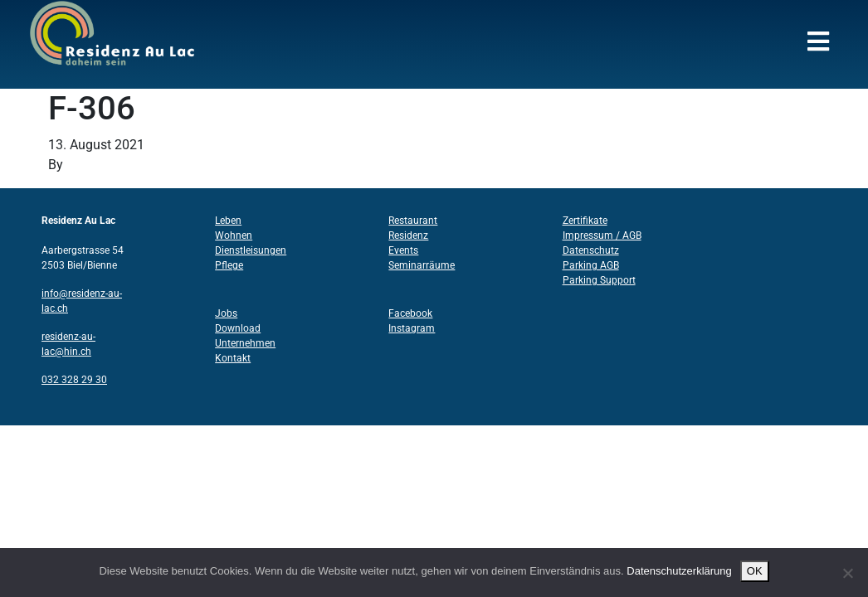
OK (755, 571)
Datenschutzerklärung (679, 571)
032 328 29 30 (74, 380)
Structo (88, 165)
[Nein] (847, 573)
